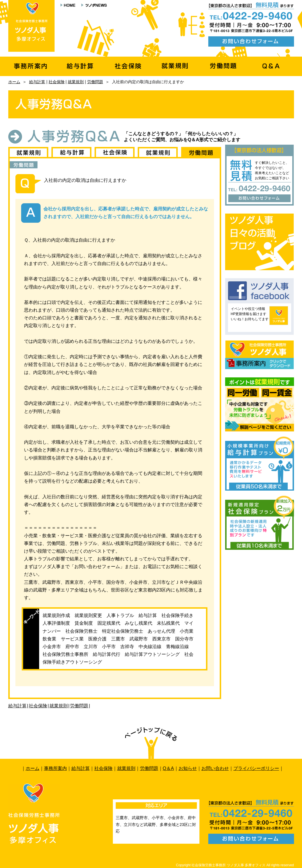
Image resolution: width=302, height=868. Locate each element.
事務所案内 (55, 768)
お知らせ (188, 768)
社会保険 (57, 82)
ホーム (14, 82)
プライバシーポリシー (256, 768)
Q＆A (168, 768)
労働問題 (95, 82)
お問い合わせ (215, 768)
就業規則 (76, 82)
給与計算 (37, 82)
